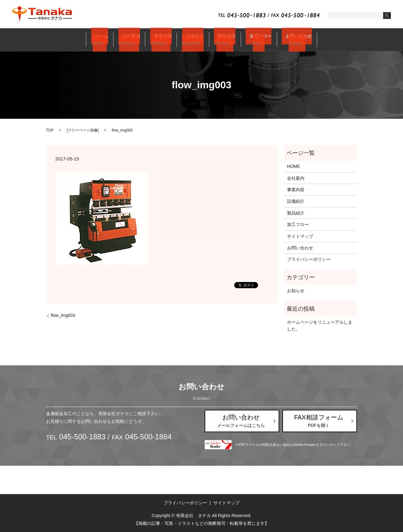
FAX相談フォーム (319, 421)
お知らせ (296, 291)
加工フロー (253, 39)
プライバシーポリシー (309, 260)
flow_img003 (63, 316)
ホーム (107, 39)
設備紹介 (192, 39)
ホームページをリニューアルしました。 (320, 326)
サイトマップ (300, 236)
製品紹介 (221, 39)
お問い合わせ (289, 39)
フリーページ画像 (83, 130)
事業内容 (163, 39)
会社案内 (134, 39)
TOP (50, 130)
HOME (294, 166)
